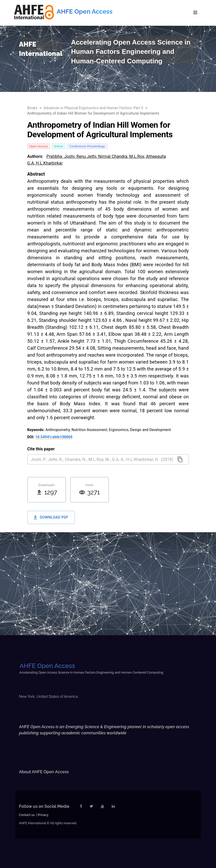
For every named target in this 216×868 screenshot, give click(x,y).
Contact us (27, 815)
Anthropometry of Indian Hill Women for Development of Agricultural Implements (93, 113)
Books (33, 108)
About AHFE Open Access (44, 772)
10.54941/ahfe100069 (54, 437)
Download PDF (51, 517)
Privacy (43, 815)
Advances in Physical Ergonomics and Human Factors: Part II (94, 108)
